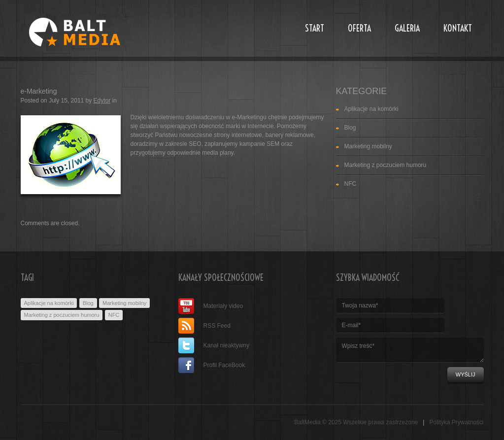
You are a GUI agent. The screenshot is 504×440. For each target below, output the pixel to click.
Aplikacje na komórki (371, 109)
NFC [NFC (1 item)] (114, 315)
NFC (351, 184)
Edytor (102, 101)
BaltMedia (307, 422)
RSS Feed (204, 326)
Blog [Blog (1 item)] (88, 303)
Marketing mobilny (368, 146)
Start (315, 28)
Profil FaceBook (212, 365)
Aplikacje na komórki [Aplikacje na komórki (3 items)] (49, 303)
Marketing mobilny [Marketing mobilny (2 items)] (124, 303)
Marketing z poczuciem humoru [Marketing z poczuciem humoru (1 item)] (62, 315)
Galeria (407, 28)
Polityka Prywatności (456, 422)
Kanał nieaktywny (214, 345)
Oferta (359, 28)
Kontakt (458, 28)
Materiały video (211, 306)
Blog (350, 128)
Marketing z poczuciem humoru (386, 165)
